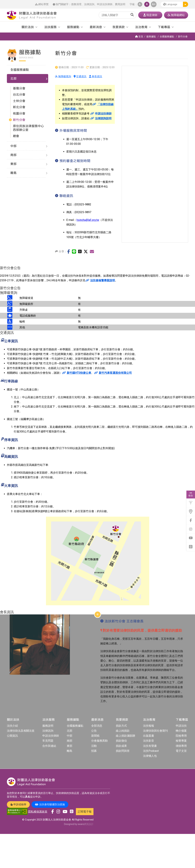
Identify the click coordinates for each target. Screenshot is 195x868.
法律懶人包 (150, 756)
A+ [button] (154, 4)
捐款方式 (121, 726)
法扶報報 (149, 726)
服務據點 (151, 36)
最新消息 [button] (96, 27)
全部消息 (97, 726)
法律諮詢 (89, 4)
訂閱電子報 (85, 812)
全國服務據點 (167, 36)
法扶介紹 (12, 726)
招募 (94, 751)
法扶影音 (149, 741)
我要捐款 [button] (119, 27)
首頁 (139, 36)
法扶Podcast (151, 751)
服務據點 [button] (73, 27)
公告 (94, 731)
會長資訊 (96, 76)
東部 (70, 746)
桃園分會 (19, 113)
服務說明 (48, 726)
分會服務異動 (99, 741)
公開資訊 (12, 736)
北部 (70, 731)
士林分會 (19, 101)
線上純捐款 (123, 731)
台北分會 (19, 94)
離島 (70, 751)
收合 (191, 494)
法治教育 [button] (141, 27)
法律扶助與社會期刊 (155, 731)
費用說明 (120, 4)
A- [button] (140, 4)
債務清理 (76, 4)
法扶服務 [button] (50, 27)
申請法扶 (181, 726)
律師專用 (181, 746)
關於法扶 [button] (28, 27)
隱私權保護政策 (38, 812)
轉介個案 (181, 731)
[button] (174, 4)
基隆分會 (19, 88)
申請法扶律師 (105, 4)
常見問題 (48, 741)
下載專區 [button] (164, 27)
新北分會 (19, 107)
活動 (94, 746)
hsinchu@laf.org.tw (88, 220)
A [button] (147, 4)
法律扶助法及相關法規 (21, 731)
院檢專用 (181, 736)
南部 (70, 741)
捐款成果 (121, 746)
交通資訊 (80, 76)
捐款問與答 (123, 751)
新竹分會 (183, 36)
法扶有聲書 (150, 746)
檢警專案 (181, 741)
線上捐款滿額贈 (125, 736)
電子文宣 (181, 751)
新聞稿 (95, 736)
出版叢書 (149, 736)
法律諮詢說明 (101, 118)
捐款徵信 (121, 741)
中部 (70, 736)
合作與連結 (49, 746)
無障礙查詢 (63, 76)
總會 (16, 136)
